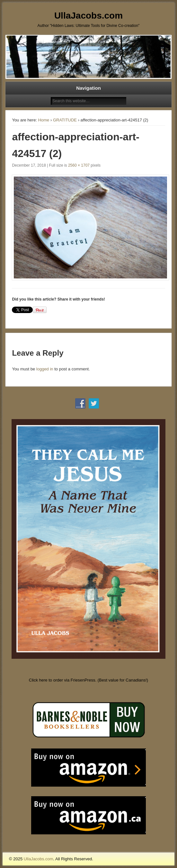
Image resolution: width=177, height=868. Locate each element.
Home (44, 120)
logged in (45, 369)
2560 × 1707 (79, 165)
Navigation (88, 88)
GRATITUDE (65, 120)
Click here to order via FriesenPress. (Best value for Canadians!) (88, 680)
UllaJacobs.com (88, 16)
